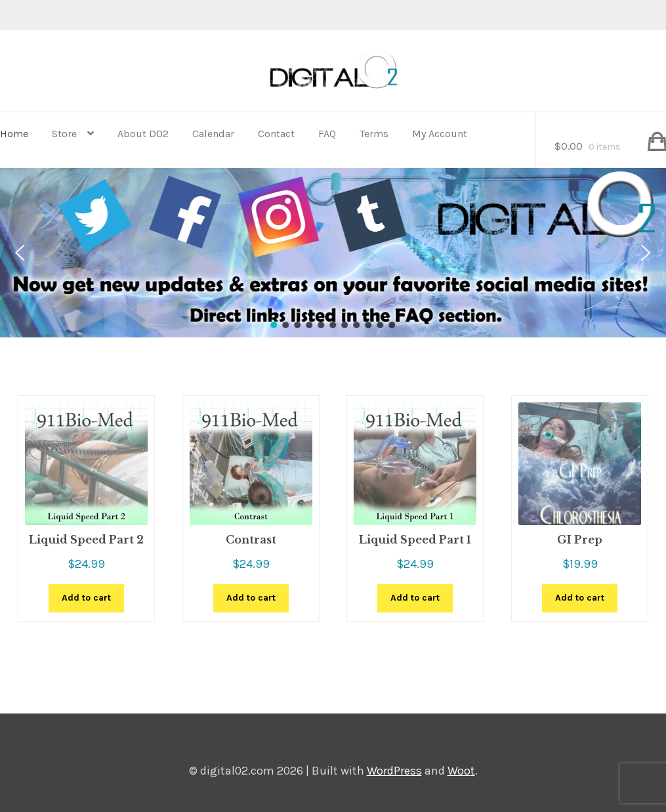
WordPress (394, 771)
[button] (20, 253)
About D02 (143, 134)
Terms (374, 134)
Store (64, 134)
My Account (440, 134)
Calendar (213, 134)
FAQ (327, 134)
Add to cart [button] (86, 598)
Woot (461, 771)
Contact (276, 134)
